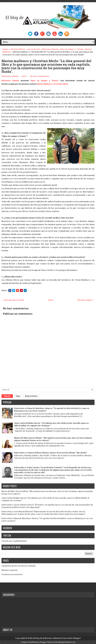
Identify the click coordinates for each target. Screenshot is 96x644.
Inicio (51, 300)
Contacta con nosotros (12, 574)
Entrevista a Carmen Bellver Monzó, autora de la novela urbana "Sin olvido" (51, 453)
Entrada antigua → (86, 300)
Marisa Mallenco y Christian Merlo (53, 84)
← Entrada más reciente (13, 300)
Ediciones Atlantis (50, 49)
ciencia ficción (33, 49)
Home (5, 49)
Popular (7, 396)
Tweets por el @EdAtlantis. (14, 541)
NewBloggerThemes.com (65, 642)
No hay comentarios (40, 76)
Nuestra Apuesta (10, 570)
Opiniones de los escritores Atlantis (19, 566)
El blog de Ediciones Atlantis (46, 638)
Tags (18, 396)
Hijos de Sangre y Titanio (72, 49)
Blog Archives (31, 396)
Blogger (77, 638)
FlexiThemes (34, 642)
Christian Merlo (18, 49)
